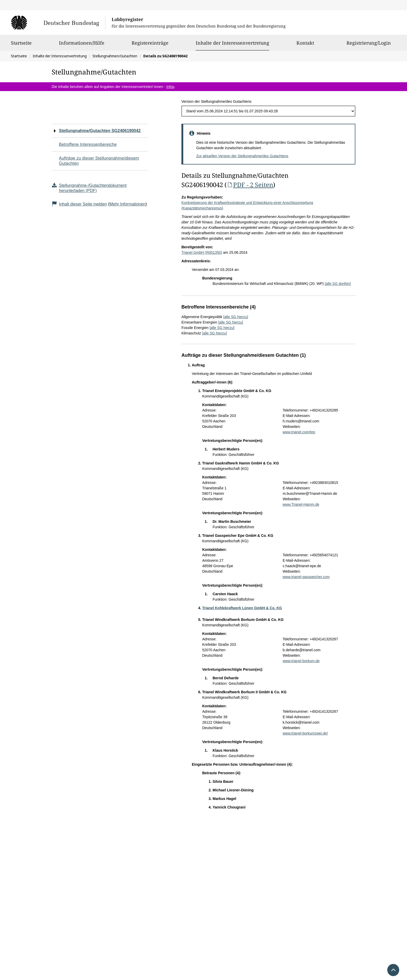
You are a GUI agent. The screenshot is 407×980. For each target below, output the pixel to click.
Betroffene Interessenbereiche (88, 144)
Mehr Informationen (128, 204)
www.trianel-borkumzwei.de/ (305, 733)
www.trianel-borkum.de (301, 661)
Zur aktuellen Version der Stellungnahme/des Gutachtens (242, 156)
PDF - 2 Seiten (250, 185)
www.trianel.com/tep (299, 432)
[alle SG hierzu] (236, 317)
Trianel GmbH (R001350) (202, 252)
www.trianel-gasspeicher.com (306, 577)
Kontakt (305, 45)
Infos (170, 87)
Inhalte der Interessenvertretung (232, 43)
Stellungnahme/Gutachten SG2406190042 (100, 131)
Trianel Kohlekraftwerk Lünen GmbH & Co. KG (242, 608)
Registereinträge (150, 45)
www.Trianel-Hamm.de (301, 504)
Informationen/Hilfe (82, 45)
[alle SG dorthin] (338, 284)
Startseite (21, 45)
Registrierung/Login (369, 45)
